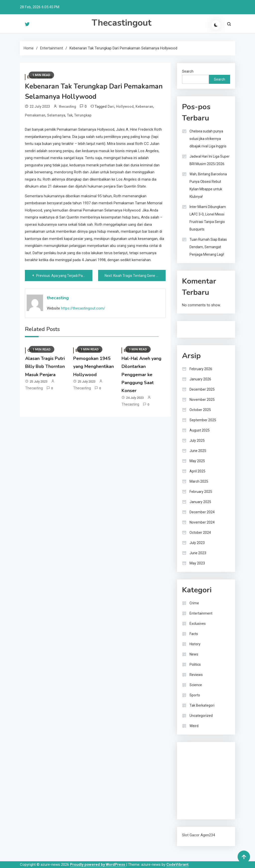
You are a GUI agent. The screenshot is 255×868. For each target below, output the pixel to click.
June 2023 (198, 553)
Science (196, 685)
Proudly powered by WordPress (98, 865)
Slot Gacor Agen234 (198, 835)
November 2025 (202, 400)
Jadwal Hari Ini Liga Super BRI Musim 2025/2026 (210, 160)
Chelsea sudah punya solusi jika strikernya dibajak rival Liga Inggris (208, 139)
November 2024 (202, 522)
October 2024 (200, 533)
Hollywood (125, 107)
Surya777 (190, 811)
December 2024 (202, 512)
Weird (194, 726)
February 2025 (201, 492)
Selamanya (56, 115)
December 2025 (202, 389)
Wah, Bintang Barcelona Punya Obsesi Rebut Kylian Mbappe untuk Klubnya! (208, 185)
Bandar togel (192, 329)
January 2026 (200, 379)
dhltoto (188, 750)
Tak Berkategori (202, 705)
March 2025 (199, 481)
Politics (195, 664)
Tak (70, 115)
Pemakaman (35, 115)
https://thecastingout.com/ (83, 308)
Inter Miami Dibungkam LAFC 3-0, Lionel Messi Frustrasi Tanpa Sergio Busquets (208, 218)
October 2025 (200, 410)
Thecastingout (122, 23)
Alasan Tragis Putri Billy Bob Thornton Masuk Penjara (45, 367)
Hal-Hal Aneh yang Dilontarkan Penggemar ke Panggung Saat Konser (141, 375)
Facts (194, 634)
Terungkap (83, 115)
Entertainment (201, 613)
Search (188, 71)
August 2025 (200, 430)
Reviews (196, 675)
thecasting (68, 107)
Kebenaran (144, 107)
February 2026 (201, 369)
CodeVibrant (177, 865)
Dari (111, 107)
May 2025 (197, 461)
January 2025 (200, 502)
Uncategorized (201, 716)
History (195, 644)
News (194, 654)
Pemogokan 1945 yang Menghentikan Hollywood (94, 367)
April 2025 (197, 471)
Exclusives (198, 624)
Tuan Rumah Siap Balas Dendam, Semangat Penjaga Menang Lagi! (208, 247)
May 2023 (197, 563)
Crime (194, 603)
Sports (195, 695)
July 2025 (197, 440)
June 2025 (198, 451)
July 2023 (197, 543)
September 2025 (203, 420)
